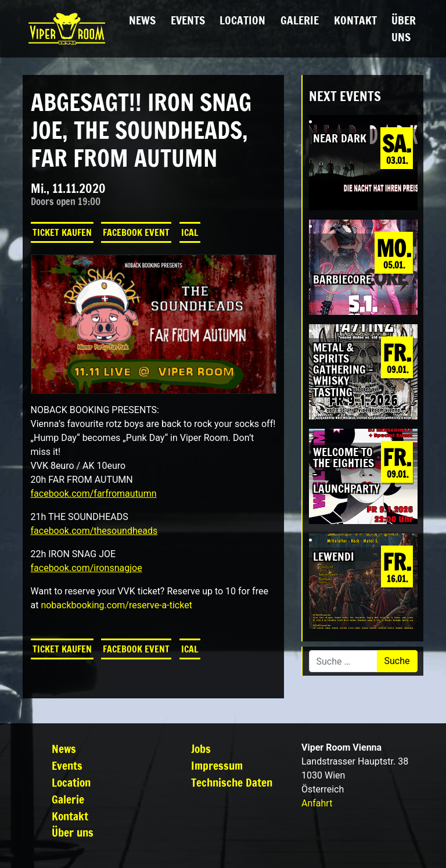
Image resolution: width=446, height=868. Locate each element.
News (142, 20)
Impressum (217, 765)
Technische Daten (232, 782)
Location (242, 20)
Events (188, 20)
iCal (190, 232)
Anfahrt (317, 803)
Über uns (404, 28)
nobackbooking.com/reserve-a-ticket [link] (116, 605)
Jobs (201, 749)
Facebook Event (136, 232)
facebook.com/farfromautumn (94, 494)
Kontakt (355, 20)
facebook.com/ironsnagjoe (87, 568)
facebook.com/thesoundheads (94, 531)
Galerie (300, 20)
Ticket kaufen (62, 232)
